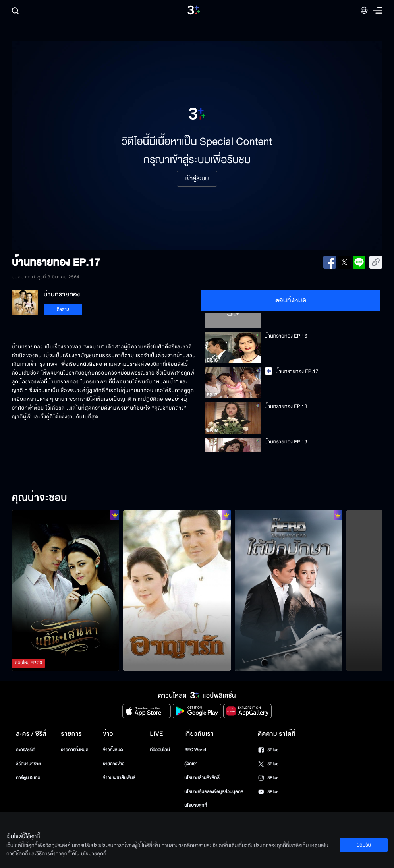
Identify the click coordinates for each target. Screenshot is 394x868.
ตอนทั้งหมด (291, 300)
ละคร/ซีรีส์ (25, 750)
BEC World (195, 750)
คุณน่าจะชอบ (40, 498)
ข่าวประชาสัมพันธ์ (119, 778)
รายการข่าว (114, 764)
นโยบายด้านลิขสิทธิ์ (202, 778)
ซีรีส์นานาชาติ (28, 764)
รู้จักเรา (191, 764)
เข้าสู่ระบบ (197, 179)
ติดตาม (63, 309)
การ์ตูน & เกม (28, 778)
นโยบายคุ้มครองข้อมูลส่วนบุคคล (214, 792)
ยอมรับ (364, 845)
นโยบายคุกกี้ (196, 805)
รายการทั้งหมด (74, 750)
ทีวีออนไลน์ (160, 750)
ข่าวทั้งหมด (113, 750)
